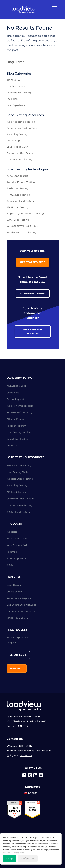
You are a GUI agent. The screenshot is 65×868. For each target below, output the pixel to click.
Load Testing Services (19, 432)
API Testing (13, 80)
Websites (12, 532)
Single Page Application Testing (25, 213)
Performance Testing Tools (22, 128)
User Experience (16, 105)
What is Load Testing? (19, 465)
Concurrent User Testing (21, 153)
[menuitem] (32, 793)
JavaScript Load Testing (20, 201)
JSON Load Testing (18, 207)
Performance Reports (19, 598)
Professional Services (32, 332)
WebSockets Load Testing (21, 232)
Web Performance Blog (20, 406)
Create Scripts (15, 592)
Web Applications (17, 538)
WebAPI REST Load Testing (22, 226)
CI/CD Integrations (17, 618)
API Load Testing (16, 492)
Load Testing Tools (17, 472)
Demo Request (15, 399)
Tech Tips (12, 99)
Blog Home (16, 62)
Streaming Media (17, 558)
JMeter (10, 565)
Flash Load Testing (18, 188)
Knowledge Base (16, 386)
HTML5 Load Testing (18, 195)
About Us (12, 445)
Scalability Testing (17, 134)
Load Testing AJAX (18, 147)
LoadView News (16, 86)
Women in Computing (20, 412)
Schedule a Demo (33, 293)
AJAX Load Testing (18, 176)
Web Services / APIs (18, 545)
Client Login (18, 655)
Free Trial (17, 668)
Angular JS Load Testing (21, 182)
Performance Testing (19, 93)
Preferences (28, 858)
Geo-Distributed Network (21, 605)
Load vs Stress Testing (19, 159)
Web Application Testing (21, 122)
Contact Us (13, 393)
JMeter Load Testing (18, 512)
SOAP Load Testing (18, 220)
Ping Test (12, 642)
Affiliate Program (16, 419)
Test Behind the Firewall (21, 611)
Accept (10, 858)
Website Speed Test (18, 637)
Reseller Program (16, 426)
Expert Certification (18, 439)
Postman (12, 552)
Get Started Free (32, 262)
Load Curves (14, 585)
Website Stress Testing (20, 479)
